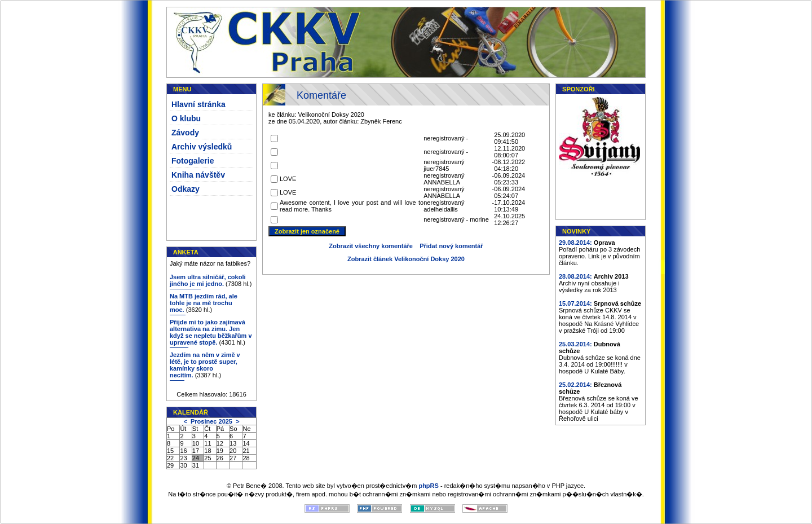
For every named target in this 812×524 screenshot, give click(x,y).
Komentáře (321, 95)
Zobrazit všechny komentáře (371, 246)
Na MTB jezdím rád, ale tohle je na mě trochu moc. (204, 303)
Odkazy (186, 189)
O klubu (186, 118)
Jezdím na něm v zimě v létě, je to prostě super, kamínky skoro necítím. (205, 365)
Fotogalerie (193, 161)
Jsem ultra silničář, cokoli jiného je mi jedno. (208, 280)
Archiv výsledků (202, 147)
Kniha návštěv (198, 175)
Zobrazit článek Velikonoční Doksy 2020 (406, 259)
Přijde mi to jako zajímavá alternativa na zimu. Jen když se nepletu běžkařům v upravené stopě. (211, 332)
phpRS (428, 486)
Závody (185, 133)
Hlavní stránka (198, 104)
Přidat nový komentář (451, 246)
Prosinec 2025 (211, 421)
